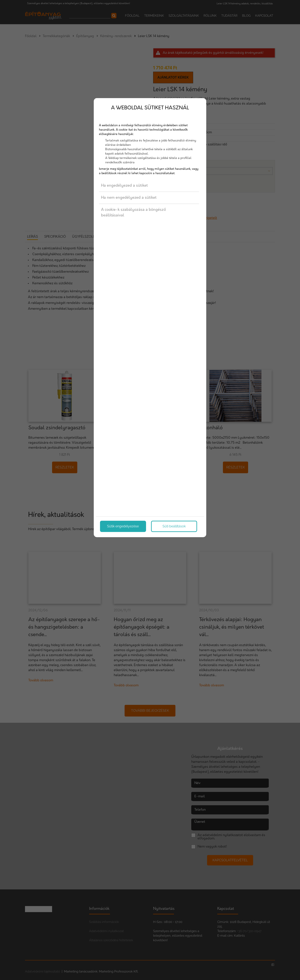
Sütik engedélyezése (123, 526)
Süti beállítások (174, 526)
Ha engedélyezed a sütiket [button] (124, 186)
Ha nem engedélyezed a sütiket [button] (129, 198)
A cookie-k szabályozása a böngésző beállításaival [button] (133, 213)
